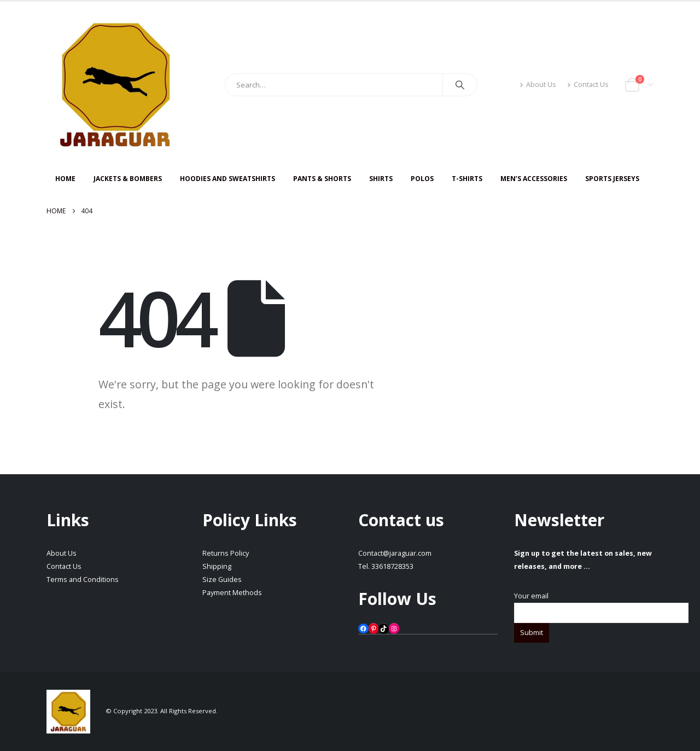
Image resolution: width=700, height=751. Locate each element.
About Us (538, 85)
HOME (65, 179)
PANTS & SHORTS (322, 179)
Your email (601, 604)
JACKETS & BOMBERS (128, 179)
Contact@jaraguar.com (395, 553)
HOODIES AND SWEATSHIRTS (227, 179)
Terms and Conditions (83, 580)
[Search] (460, 85)
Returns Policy (226, 553)
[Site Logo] (115, 85)
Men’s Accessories (534, 179)
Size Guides (222, 580)
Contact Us (588, 85)
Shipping (217, 566)
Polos (422, 179)
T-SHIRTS (467, 179)
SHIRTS (381, 179)
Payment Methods (232, 593)
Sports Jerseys (612, 179)
